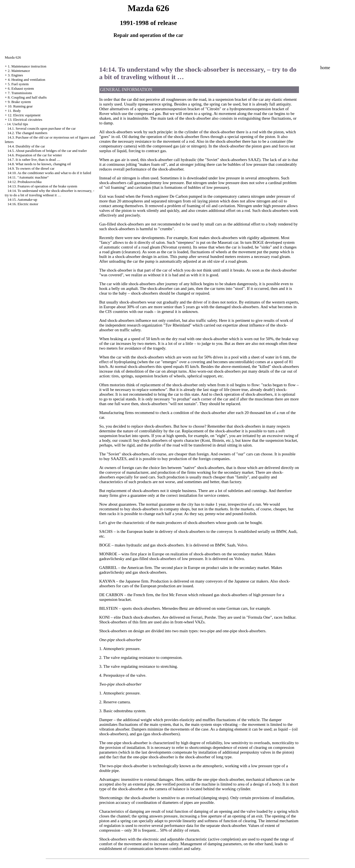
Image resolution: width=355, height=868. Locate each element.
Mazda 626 (13, 57)
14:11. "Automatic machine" (28, 177)
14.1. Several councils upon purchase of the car (42, 128)
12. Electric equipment (24, 115)
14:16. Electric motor (23, 204)
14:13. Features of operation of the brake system (42, 186)
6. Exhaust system (21, 88)
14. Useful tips (17, 124)
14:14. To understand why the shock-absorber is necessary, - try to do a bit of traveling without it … (50, 193)
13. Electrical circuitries (25, 120)
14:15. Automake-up (22, 200)
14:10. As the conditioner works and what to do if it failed (49, 173)
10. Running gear (20, 106)
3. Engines (15, 75)
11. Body (14, 111)
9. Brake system (19, 102)
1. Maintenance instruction (27, 66)
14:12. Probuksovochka (25, 182)
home (325, 68)
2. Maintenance (19, 71)
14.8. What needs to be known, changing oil (39, 164)
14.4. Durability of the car (26, 146)
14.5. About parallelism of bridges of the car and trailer (47, 151)
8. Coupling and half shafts (27, 97)
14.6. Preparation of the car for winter (35, 155)
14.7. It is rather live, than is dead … (34, 160)
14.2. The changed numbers (27, 133)
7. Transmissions (20, 93)
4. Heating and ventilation (26, 80)
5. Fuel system (18, 84)
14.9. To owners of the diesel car (31, 168)
